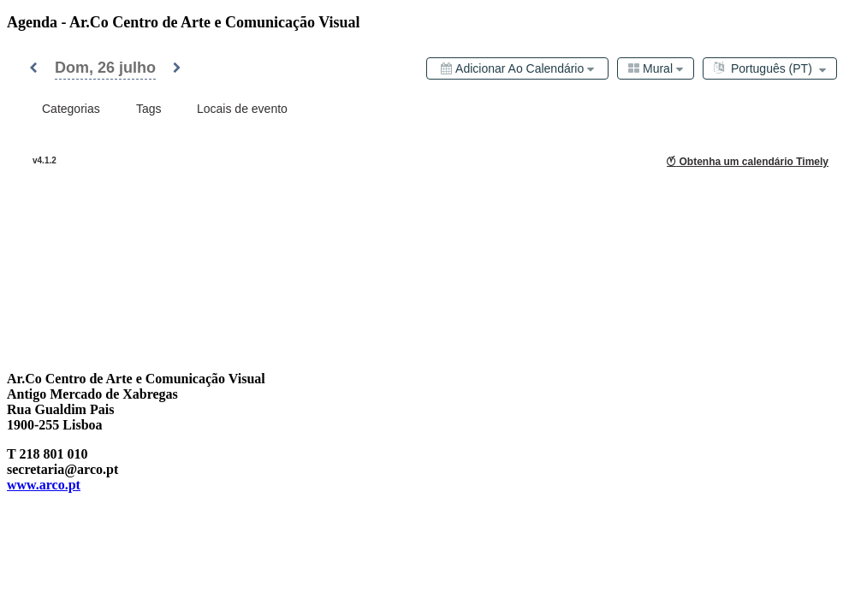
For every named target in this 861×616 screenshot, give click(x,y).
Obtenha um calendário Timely (748, 162)
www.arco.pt (44, 485)
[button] (33, 69)
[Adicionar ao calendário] (517, 68)
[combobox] (656, 68)
